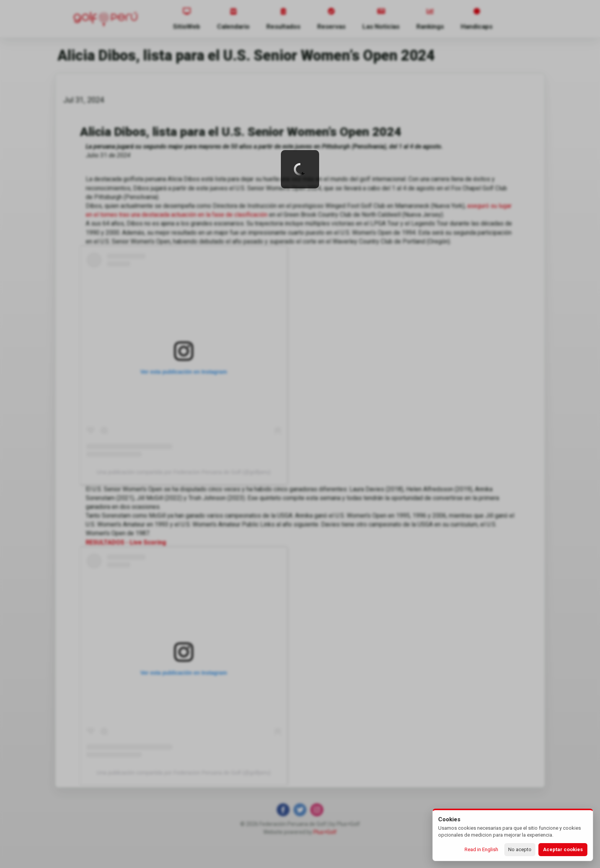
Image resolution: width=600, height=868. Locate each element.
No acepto (520, 849)
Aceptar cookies (563, 849)
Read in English (481, 849)
